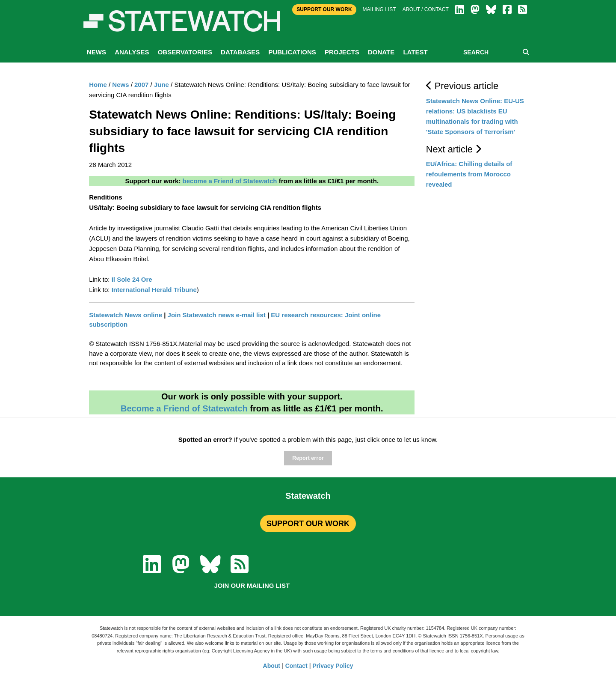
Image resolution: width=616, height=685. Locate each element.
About (272, 666)
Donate (381, 52)
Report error (308, 458)
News (96, 52)
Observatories (185, 52)
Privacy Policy (333, 666)
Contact (296, 666)
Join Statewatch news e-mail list (217, 315)
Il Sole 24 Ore (132, 279)
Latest (415, 52)
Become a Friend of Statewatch (184, 408)
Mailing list (379, 9)
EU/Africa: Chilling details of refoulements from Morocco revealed (469, 174)
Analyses (132, 52)
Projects (342, 52)
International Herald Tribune (154, 290)
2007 (141, 85)
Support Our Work (324, 9)
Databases (240, 52)
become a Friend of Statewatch (230, 181)
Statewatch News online (126, 315)
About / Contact (426, 9)
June (161, 85)
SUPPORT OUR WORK (308, 524)
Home (98, 85)
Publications (292, 52)
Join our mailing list (252, 585)
